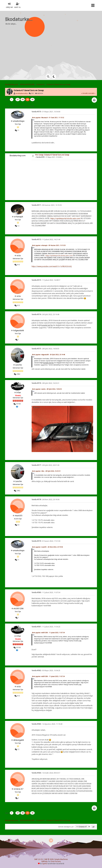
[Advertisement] (55, 48)
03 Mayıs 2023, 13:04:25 (46, 670)
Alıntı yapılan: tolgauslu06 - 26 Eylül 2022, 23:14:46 (49, 355)
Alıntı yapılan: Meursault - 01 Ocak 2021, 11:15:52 (48, 118)
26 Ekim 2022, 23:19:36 (45, 500)
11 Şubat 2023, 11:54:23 (46, 627)
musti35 (19, 515)
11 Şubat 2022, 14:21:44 (46, 239)
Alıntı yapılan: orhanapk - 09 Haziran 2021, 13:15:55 (49, 245)
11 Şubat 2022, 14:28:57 (46, 280)
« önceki (84, 93)
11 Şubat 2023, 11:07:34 (46, 592)
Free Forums (56, 861)
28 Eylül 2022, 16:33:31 (45, 383)
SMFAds (44, 861)
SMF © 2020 (49, 859)
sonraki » (92, 93)
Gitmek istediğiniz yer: (66, 827)
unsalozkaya (19, 121)
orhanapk (19, 217)
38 (23, 100)
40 (32, 100)
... (15, 100)
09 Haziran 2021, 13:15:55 (47, 205)
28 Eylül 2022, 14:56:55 (45, 349)
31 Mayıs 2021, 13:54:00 (46, 112)
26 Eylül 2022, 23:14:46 (45, 314)
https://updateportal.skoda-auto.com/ (65, 218)
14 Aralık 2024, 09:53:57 (46, 773)
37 (18, 100)
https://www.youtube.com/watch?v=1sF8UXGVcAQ (52, 266)
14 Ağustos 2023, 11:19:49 (47, 724)
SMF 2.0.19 (38, 859)
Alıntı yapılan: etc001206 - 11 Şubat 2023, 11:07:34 (48, 633)
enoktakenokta (22, 93)
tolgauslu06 (19, 330)
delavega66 (19, 740)
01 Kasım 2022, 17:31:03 (46, 541)
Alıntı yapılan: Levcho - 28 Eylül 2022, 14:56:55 (47, 389)
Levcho (19, 365)
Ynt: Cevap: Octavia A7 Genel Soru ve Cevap (52, 155)
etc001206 (19, 608)
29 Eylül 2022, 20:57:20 (45, 465)
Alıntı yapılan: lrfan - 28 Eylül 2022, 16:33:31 (46, 471)
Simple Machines (61, 859)
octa (19, 255)
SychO (45, 864)
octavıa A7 (19, 789)
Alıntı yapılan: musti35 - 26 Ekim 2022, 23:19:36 (47, 547)
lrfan (19, 392)
